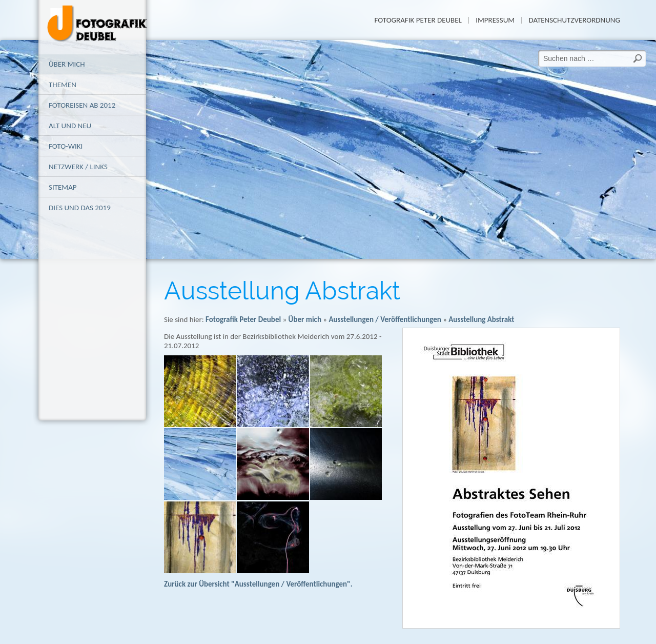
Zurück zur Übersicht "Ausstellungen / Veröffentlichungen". (258, 584)
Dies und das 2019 (80, 208)
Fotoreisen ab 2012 (82, 105)
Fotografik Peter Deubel (418, 20)
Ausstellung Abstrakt (481, 319)
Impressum (495, 20)
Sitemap (63, 187)
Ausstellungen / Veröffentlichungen (385, 319)
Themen (63, 85)
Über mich (67, 64)
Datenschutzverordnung (574, 20)
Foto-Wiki (66, 146)
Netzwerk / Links (78, 167)
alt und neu (70, 126)
